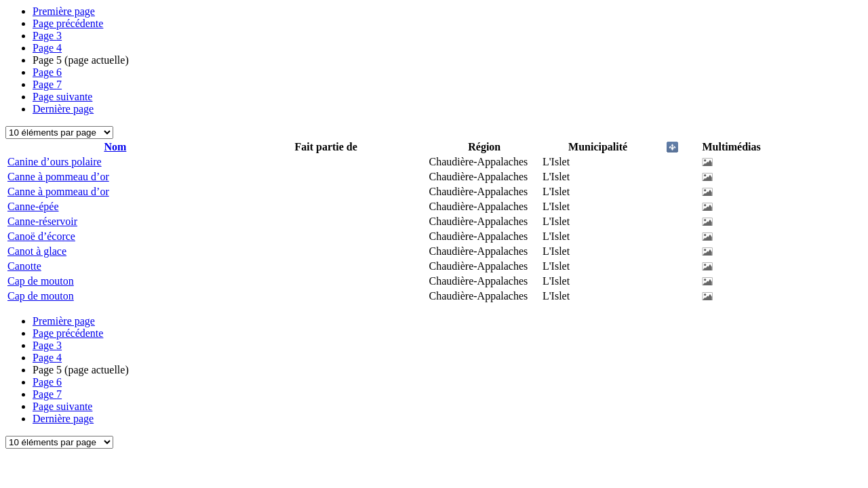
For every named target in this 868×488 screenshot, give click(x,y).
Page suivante (62, 97)
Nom (115, 147)
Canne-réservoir (42, 221)
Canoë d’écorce (41, 236)
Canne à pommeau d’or (58, 177)
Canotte (24, 266)
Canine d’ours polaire (55, 162)
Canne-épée (33, 206)
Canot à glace (37, 251)
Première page (64, 11)
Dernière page (63, 109)
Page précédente (68, 23)
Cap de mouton (41, 281)
